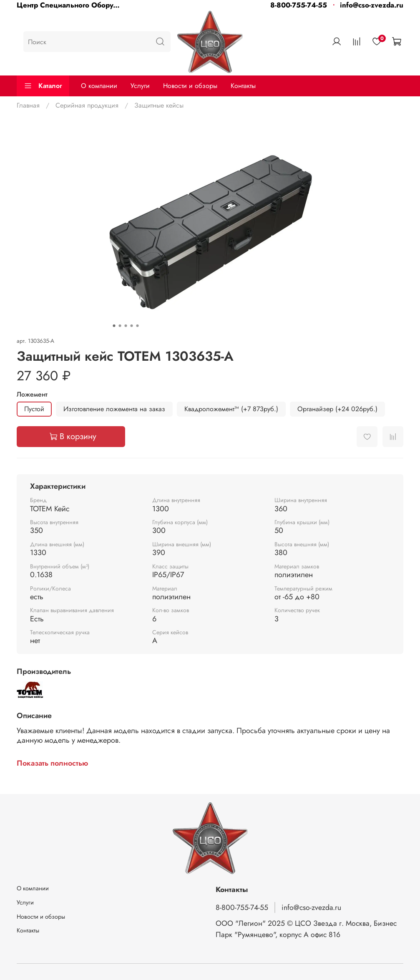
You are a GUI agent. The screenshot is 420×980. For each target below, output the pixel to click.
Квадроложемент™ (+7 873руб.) (231, 409)
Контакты (243, 86)
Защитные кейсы (159, 105)
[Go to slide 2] (120, 326)
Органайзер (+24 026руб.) (337, 409)
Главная (28, 105)
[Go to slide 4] (131, 326)
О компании (99, 86)
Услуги (140, 86)
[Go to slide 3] (126, 326)
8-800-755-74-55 (299, 5)
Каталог (43, 86)
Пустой (34, 409)
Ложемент (32, 394)
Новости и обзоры (190, 86)
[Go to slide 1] (114, 326)
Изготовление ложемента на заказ (114, 409)
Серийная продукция (87, 105)
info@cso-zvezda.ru (372, 5)
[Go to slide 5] (137, 326)
